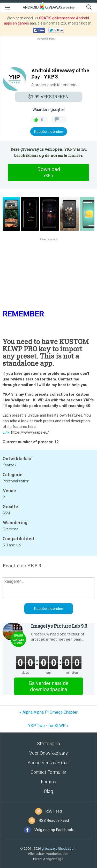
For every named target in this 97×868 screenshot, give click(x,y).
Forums (48, 782)
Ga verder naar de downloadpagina (49, 686)
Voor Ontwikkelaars (48, 753)
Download (49, 172)
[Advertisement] (48, 53)
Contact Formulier (48, 772)
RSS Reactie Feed (54, 821)
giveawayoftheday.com (59, 849)
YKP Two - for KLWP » (48, 726)
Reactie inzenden (49, 132)
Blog (48, 791)
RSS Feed (54, 811)
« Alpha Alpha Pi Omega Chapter (48, 712)
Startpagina (48, 743)
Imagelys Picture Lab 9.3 (59, 626)
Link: (6, 432)
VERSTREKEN (48, 97)
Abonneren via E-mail (48, 763)
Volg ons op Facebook (54, 830)
